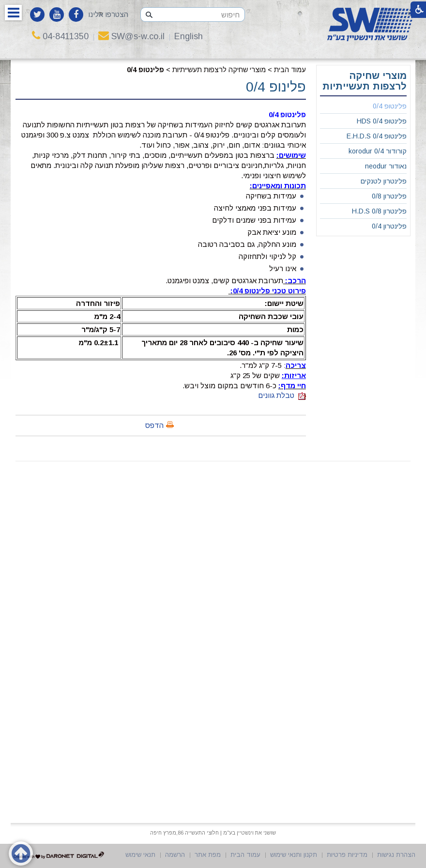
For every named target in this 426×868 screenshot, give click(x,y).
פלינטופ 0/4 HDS (382, 121)
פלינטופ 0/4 (145, 70)
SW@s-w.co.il (131, 36)
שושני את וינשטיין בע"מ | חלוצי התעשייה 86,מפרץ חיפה (213, 833)
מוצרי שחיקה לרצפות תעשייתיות (219, 70)
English (189, 36)
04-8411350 (60, 36)
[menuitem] (363, 106)
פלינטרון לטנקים (384, 181)
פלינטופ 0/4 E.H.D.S (377, 136)
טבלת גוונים (282, 395)
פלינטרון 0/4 (389, 226)
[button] (13, 13)
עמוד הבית (290, 70)
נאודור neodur (386, 166)
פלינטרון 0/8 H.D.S (379, 211)
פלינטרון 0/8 (389, 196)
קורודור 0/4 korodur (378, 151)
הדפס (154, 425)
